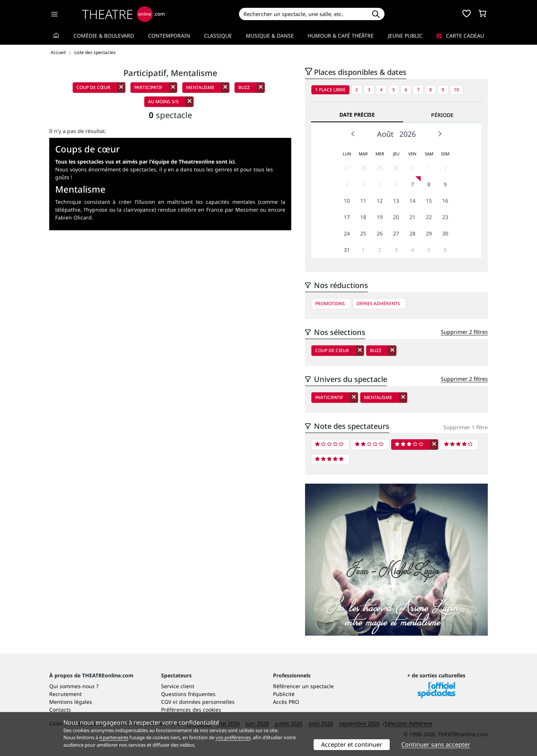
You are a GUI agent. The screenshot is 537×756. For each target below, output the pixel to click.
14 (412, 201)
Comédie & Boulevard (104, 36)
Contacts (60, 710)
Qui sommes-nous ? (74, 686)
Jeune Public (405, 36)
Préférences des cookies (191, 710)
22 (429, 217)
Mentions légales (71, 702)
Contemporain (169, 36)
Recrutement (65, 694)
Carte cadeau (460, 36)
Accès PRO (286, 702)
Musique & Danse (270, 36)
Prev (353, 134)
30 (396, 168)
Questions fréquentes (188, 694)
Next (440, 134)
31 (412, 168)
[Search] (303, 14)
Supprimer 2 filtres (464, 332)
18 (363, 217)
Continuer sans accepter (436, 744)
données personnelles (207, 702)
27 (347, 168)
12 (380, 201)
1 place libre (330, 90)
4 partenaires (114, 737)
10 (456, 90)
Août (385, 134)
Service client (178, 686)
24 (347, 233)
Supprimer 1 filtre (466, 427)
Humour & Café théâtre (341, 36)
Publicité (284, 694)
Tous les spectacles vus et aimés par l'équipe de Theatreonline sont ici (145, 162)
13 (396, 201)
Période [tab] (442, 115)
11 (363, 201)
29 (380, 168)
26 (380, 233)
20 (396, 217)
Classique (218, 36)
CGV (166, 702)
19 (380, 217)
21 (412, 217)
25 (363, 233)
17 (347, 217)
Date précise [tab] (357, 115)
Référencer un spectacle (303, 686)
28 (363, 168)
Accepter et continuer (352, 744)
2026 (408, 134)
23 (445, 217)
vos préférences (233, 737)
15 (429, 201)
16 (445, 201)
